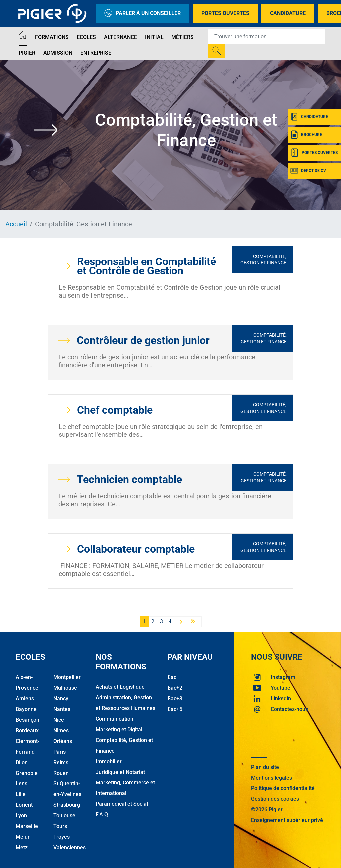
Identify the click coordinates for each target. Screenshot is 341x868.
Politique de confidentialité (283, 788)
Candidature (288, 13)
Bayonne (26, 709)
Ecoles (86, 37)
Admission (58, 53)
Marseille (27, 826)
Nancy (61, 698)
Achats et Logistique (120, 687)
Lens (21, 784)
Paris (59, 752)
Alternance (120, 37)
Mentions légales (272, 778)
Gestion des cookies (275, 799)
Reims (61, 762)
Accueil (16, 224)
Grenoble (27, 773)
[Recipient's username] (267, 36)
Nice (59, 720)
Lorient (24, 805)
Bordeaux (27, 730)
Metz (22, 848)
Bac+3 (175, 698)
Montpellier (67, 677)
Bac (172, 677)
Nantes (62, 709)
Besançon (27, 720)
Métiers (183, 37)
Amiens (25, 698)
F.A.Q (102, 815)
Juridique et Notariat (120, 772)
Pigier (27, 53)
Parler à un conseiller (143, 13)
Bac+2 (175, 688)
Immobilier (109, 761)
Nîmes (61, 730)
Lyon (21, 816)
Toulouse (64, 816)
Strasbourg (67, 805)
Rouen (61, 773)
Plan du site (265, 767)
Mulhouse (65, 688)
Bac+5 (175, 709)
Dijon (22, 762)
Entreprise (96, 53)
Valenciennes (69, 848)
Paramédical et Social (122, 804)
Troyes (61, 837)
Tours (60, 826)
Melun (23, 837)
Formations (52, 37)
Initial (154, 37)
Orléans (63, 741)
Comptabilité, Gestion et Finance (263, 260)
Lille (21, 794)
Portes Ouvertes (225, 13)
